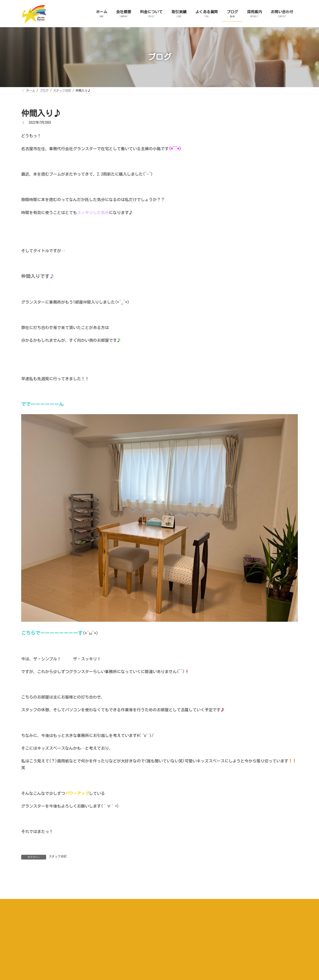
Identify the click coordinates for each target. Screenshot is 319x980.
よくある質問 (171, 960)
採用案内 (216, 960)
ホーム (73, 960)
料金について (120, 960)
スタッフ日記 (58, 856)
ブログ (195, 960)
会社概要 (94, 960)
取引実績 (145, 960)
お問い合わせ (242, 960)
